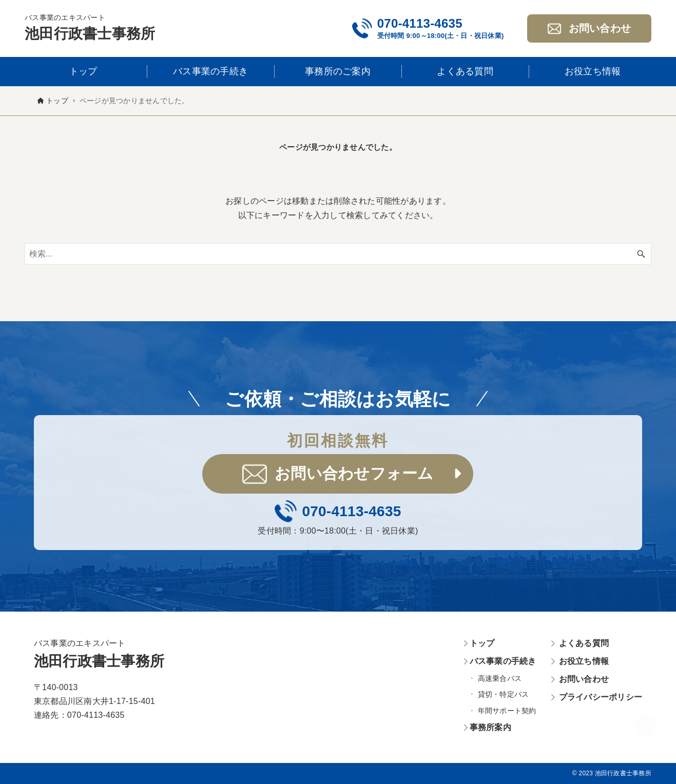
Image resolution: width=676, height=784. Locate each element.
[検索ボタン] (641, 254)
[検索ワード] (338, 254)
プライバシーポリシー (601, 697)
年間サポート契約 (507, 711)
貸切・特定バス (504, 694)
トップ (482, 643)
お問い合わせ (584, 679)
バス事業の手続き (503, 661)
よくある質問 (584, 643)
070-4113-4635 (420, 23)
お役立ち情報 (584, 661)
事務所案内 (490, 727)
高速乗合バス (500, 678)
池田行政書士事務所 (90, 34)
